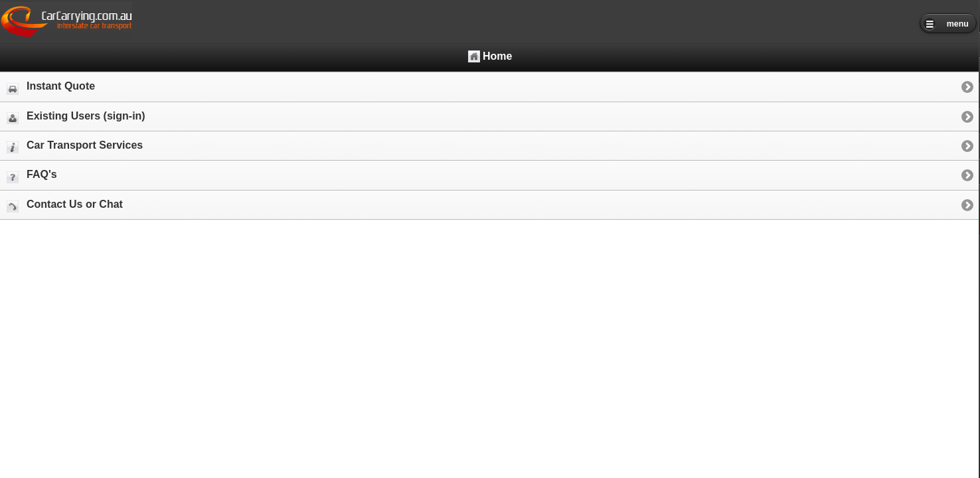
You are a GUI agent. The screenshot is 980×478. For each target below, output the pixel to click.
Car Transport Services (75, 146)
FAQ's (32, 176)
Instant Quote (51, 87)
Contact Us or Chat (65, 205)
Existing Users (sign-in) (76, 117)
